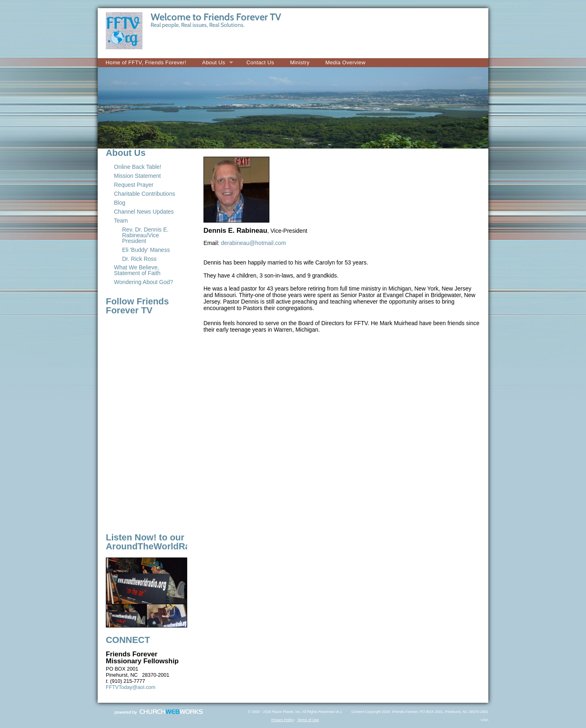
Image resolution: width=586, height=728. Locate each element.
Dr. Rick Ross (139, 259)
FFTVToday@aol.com (131, 687)
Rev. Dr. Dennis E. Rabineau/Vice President (145, 235)
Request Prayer (134, 185)
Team (121, 221)
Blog (120, 203)
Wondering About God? (143, 282)
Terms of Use (308, 720)
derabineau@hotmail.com (254, 243)
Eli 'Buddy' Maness (146, 250)
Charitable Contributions (144, 194)
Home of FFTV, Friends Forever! (146, 62)
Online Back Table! (138, 167)
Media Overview (346, 62)
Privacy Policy (283, 720)
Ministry (300, 62)
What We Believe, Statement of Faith (137, 270)
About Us (214, 62)
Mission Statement (137, 176)
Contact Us (260, 62)
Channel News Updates (144, 212)
